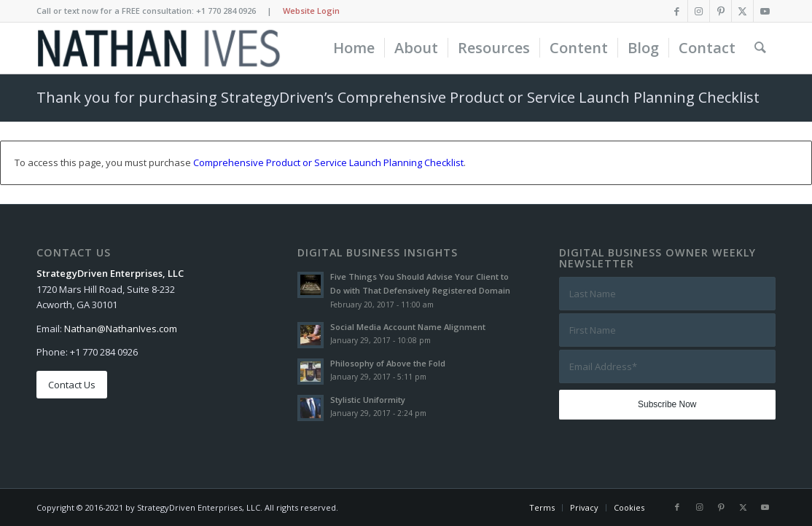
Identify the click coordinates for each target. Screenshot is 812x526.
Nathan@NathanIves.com (121, 329)
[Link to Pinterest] (721, 11)
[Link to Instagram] (699, 11)
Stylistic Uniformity (368, 400)
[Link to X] (742, 11)
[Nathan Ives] (159, 48)
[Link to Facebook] (677, 11)
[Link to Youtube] (765, 11)
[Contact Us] (72, 385)
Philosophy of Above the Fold (388, 363)
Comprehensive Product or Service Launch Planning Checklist (328, 162)
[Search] (760, 48)
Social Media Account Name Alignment (408, 327)
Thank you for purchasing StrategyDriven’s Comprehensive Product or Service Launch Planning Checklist (398, 97)
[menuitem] (354, 48)
